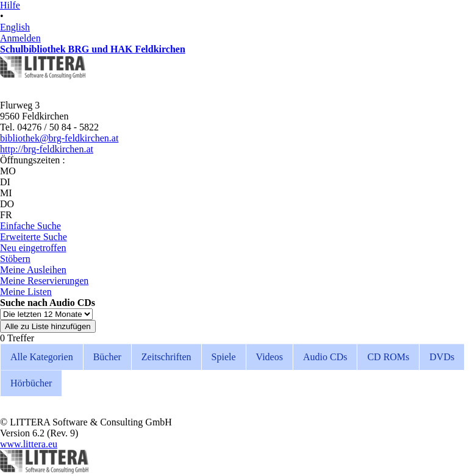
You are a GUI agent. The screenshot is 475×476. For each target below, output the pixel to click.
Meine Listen (26, 292)
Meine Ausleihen (33, 270)
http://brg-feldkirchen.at (47, 149)
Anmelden (20, 38)
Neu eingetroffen (33, 248)
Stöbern (15, 259)
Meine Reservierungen (44, 281)
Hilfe (10, 5)
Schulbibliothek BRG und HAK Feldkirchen (93, 49)
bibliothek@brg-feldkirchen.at (59, 138)
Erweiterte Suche (34, 237)
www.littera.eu (29, 444)
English (15, 27)
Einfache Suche (30, 226)
